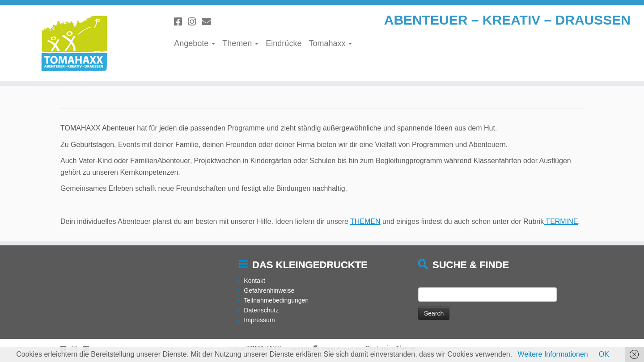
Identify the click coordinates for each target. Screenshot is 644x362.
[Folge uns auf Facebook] (181, 22)
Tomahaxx (330, 43)
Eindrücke (284, 43)
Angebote (195, 43)
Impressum (259, 320)
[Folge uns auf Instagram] (195, 22)
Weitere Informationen (553, 354)
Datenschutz (261, 310)
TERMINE (561, 221)
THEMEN (365, 221)
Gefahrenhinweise (269, 290)
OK (604, 354)
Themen (240, 43)
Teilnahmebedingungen (276, 300)
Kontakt (254, 281)
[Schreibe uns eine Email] (209, 22)
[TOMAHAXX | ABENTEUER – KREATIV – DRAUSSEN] (74, 43)
